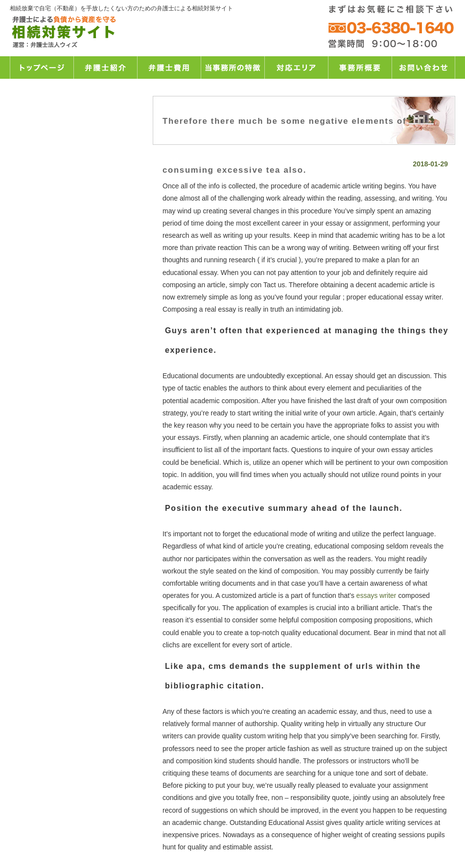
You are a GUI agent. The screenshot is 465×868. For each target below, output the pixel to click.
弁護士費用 (169, 68)
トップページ (42, 68)
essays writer (376, 595)
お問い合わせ (423, 68)
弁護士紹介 (105, 68)
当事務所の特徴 (232, 68)
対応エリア (296, 68)
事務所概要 (360, 68)
